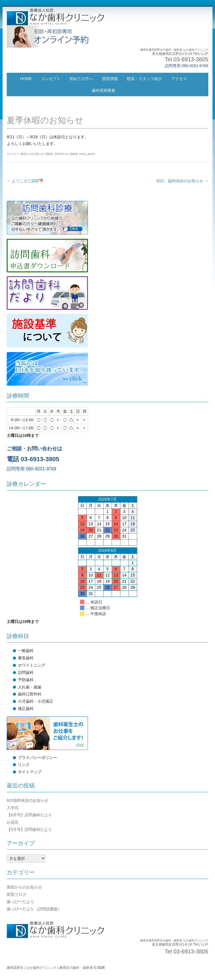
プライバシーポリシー (38, 758)
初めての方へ (81, 79)
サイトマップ (30, 772)
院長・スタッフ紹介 (144, 79)
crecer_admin (87, 154)
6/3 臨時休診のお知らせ (28, 800)
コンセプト (51, 79)
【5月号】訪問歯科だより (29, 829)
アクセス (179, 79)
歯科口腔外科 (30, 694)
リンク (24, 765)
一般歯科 (26, 651)
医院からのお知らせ (32, 154)
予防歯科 (26, 680)
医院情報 (110, 79)
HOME (26, 79)
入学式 (13, 808)
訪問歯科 (26, 672)
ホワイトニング (32, 665)
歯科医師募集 (104, 90)
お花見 (13, 822)
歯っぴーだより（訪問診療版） (34, 909)
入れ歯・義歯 (30, 687)
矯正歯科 (26, 709)
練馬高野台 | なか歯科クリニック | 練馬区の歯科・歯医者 (50, 968)
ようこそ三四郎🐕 (25, 181)
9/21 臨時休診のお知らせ (182, 181)
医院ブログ (17, 894)
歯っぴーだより (20, 902)
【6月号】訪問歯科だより (29, 815)
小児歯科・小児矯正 (36, 701)
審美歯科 (26, 658)
